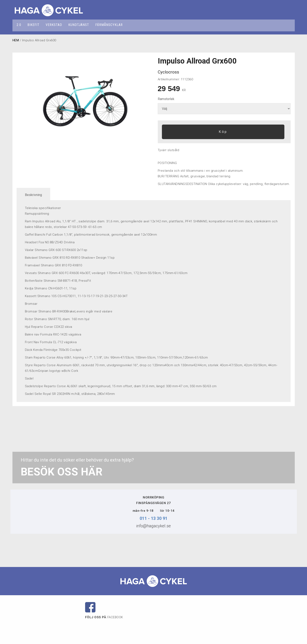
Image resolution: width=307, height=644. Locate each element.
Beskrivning (33, 195)
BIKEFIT (33, 25)
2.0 (19, 25)
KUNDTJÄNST (79, 25)
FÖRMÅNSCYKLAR (109, 25)
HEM (16, 40)
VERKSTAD (54, 25)
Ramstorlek (166, 99)
